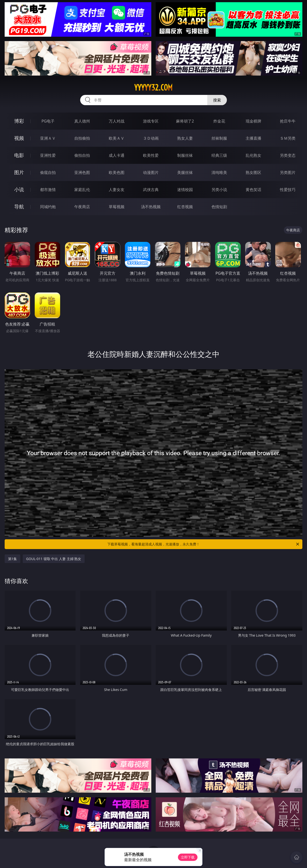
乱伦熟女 (253, 155)
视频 (19, 138)
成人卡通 (117, 155)
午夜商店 (82, 207)
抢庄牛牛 (288, 121)
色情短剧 (219, 207)
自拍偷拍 (82, 138)
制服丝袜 (185, 155)
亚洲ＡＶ (48, 138)
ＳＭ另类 (288, 138)
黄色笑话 (253, 190)
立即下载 (188, 857)
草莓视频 (117, 207)
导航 (19, 207)
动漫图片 (151, 172)
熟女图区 (253, 172)
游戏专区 (151, 121)
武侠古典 (151, 190)
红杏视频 (185, 207)
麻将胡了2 (185, 121)
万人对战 (117, 121)
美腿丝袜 (185, 172)
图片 (19, 172)
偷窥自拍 (48, 172)
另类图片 (288, 172)
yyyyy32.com (153, 88)
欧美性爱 (151, 155)
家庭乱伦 (82, 190)
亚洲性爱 (48, 155)
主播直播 (253, 138)
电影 (19, 155)
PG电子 (48, 121)
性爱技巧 (288, 190)
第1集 (12, 559)
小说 (19, 189)
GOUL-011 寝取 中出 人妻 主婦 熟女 (54, 559)
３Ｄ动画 (151, 138)
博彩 (19, 121)
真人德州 (82, 121)
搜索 (217, 100)
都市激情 (48, 190)
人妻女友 (117, 190)
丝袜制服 (219, 138)
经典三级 (219, 155)
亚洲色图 (82, 172)
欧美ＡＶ (117, 138)
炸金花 (219, 121)
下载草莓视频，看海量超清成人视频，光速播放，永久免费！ (204, 544)
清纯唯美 (219, 172)
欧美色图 (117, 172)
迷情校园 (185, 190)
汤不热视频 (151, 207)
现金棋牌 (253, 121)
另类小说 (219, 190)
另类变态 (288, 155)
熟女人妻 (185, 138)
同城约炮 (48, 207)
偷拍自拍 (82, 155)
